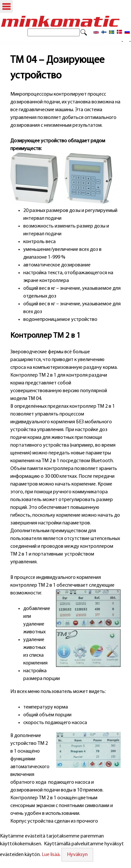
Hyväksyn (77, 855)
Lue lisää (51, 855)
